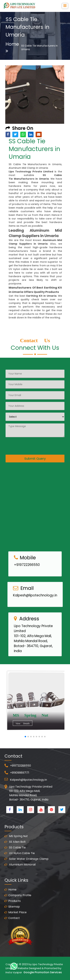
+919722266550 (27, 578)
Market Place (16, 925)
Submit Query (35, 445)
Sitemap (12, 920)
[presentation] (32, 432)
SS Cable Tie (15, 861)
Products (13, 914)
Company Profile (18, 908)
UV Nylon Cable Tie (20, 866)
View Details (34, 724)
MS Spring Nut (16, 849)
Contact (12, 931)
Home (12, 47)
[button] (25, 737)
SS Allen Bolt (15, 855)
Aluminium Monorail (20, 878)
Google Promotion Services (43, 972)
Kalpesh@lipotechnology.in (35, 608)
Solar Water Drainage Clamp (26, 872)
